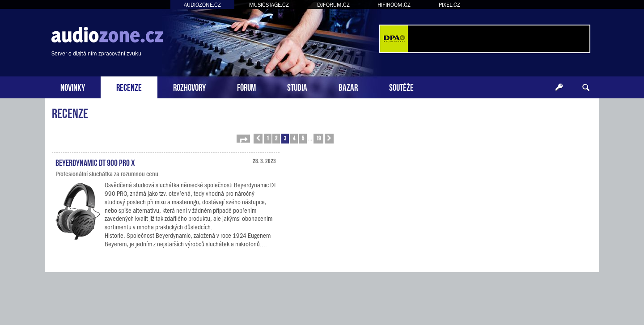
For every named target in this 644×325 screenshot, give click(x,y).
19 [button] (318, 138)
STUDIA (297, 87)
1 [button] (268, 138)
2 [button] (276, 138)
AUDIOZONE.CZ (202, 5)
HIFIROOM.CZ (394, 5)
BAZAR (348, 87)
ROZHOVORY (189, 87)
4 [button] (294, 138)
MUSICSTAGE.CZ (269, 5)
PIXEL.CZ (449, 5)
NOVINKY (73, 87)
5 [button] (303, 138)
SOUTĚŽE (401, 87)
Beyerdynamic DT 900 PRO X (95, 162)
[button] (243, 139)
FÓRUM (246, 87)
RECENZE (129, 87)
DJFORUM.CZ (333, 5)
